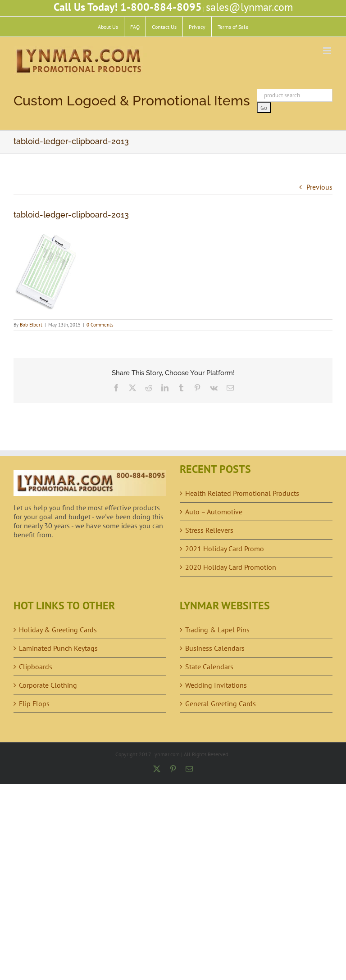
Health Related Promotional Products (242, 493)
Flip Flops (34, 703)
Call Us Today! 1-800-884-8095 (128, 7)
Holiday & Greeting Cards (58, 630)
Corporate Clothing (48, 685)
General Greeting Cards (221, 703)
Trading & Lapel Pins (217, 630)
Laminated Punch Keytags (58, 648)
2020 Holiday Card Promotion (231, 567)
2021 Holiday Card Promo (225, 549)
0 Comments (100, 325)
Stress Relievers (209, 530)
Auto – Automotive (214, 512)
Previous (319, 187)
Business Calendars (215, 648)
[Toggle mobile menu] (328, 51)
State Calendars (209, 667)
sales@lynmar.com (249, 7)
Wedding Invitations (216, 685)
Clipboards (36, 667)
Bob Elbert (31, 325)
